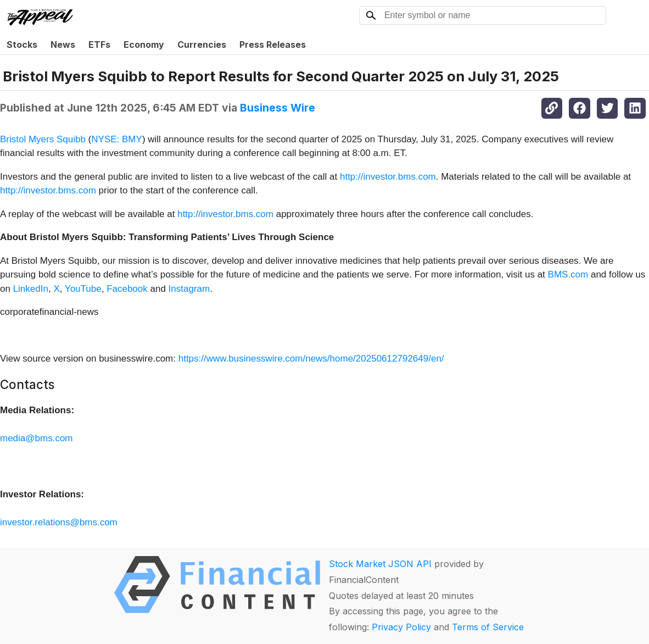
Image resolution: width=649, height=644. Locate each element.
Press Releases (273, 45)
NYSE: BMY (117, 139)
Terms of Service (488, 627)
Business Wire (278, 108)
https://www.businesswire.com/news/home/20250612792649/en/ (311, 359)
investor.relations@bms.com (59, 522)
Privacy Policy (401, 627)
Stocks (22, 45)
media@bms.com (37, 438)
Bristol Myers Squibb (43, 139)
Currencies (202, 45)
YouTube (83, 289)
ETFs (99, 45)
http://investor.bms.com (388, 177)
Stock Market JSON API (380, 564)
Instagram (189, 289)
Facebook (127, 289)
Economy (144, 45)
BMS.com (568, 274)
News (63, 45)
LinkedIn (31, 289)
